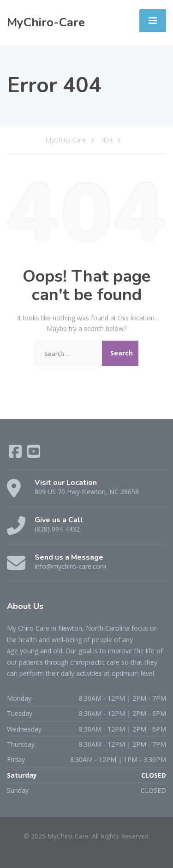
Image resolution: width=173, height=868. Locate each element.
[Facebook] (16, 454)
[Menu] (153, 21)
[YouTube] (34, 454)
